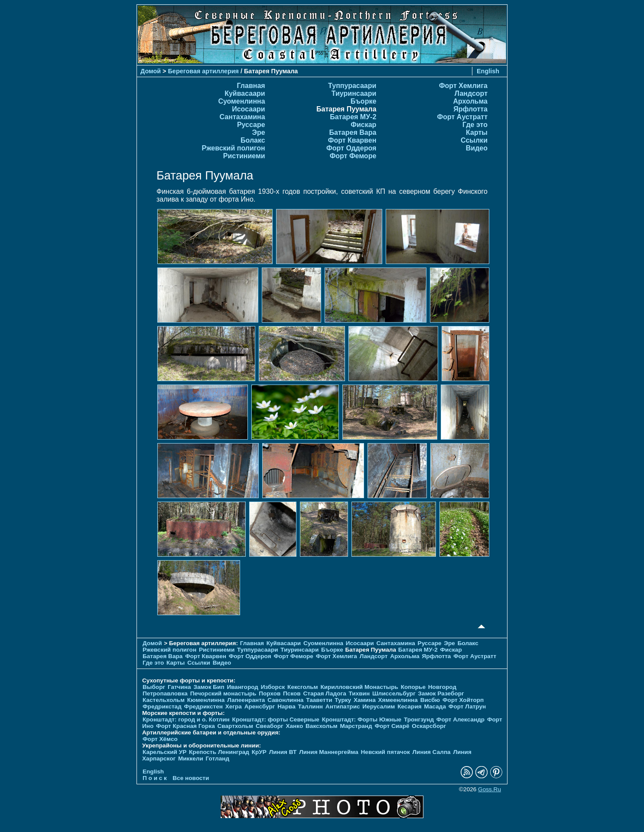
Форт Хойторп (463, 700)
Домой (151, 71)
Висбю (430, 700)
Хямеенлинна (398, 700)
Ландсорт (471, 93)
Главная (251, 86)
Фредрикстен (203, 706)
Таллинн (311, 706)
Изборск (273, 687)
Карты (477, 132)
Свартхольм (236, 726)
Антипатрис (343, 706)
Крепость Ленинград (219, 752)
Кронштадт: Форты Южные (362, 719)
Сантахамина (242, 117)
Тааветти (319, 700)
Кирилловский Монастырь (359, 687)
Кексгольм (303, 687)
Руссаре (251, 125)
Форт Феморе (353, 156)
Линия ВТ (283, 752)
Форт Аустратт (462, 117)
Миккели (191, 759)
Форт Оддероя (351, 148)
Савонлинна (285, 700)
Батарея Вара (353, 132)
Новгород (442, 687)
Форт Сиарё (392, 726)
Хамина (365, 700)
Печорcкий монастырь (223, 693)
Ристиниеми (244, 156)
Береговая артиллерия (203, 71)
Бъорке (364, 101)
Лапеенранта (246, 700)
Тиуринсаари (354, 93)
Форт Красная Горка (185, 726)
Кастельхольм (164, 700)
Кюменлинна (206, 700)
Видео (477, 148)
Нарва (286, 706)
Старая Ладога (325, 693)
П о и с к (155, 778)
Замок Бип (209, 687)
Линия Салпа (432, 752)
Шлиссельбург (394, 693)
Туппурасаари (352, 86)
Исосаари (248, 109)
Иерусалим (379, 706)
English (488, 71)
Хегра (234, 706)
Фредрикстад (162, 706)
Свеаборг (270, 726)
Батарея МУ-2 (353, 117)
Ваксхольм (322, 726)
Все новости (191, 778)
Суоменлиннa (241, 101)
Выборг (154, 687)
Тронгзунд (419, 719)
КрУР (259, 752)
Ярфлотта (470, 109)
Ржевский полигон (234, 148)
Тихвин (359, 693)
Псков (292, 693)
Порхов (270, 693)
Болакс (253, 140)
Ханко (294, 726)
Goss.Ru (490, 789)
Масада (435, 706)
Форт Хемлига (463, 86)
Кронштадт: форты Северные (276, 719)
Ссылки (474, 140)
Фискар (363, 125)
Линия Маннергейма (329, 752)
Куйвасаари (245, 93)
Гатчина (179, 687)
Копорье (413, 687)
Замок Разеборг (441, 693)
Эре (259, 132)
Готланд (218, 759)
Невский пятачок (385, 752)
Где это (475, 125)
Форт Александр (460, 719)
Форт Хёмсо (160, 739)
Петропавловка (165, 693)
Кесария (410, 706)
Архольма (470, 101)
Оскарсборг (429, 726)
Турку (343, 700)
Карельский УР (164, 752)
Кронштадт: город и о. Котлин (186, 719)
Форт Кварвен (352, 140)
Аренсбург (260, 706)
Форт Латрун (467, 706)
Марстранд (356, 726)
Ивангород (242, 687)
